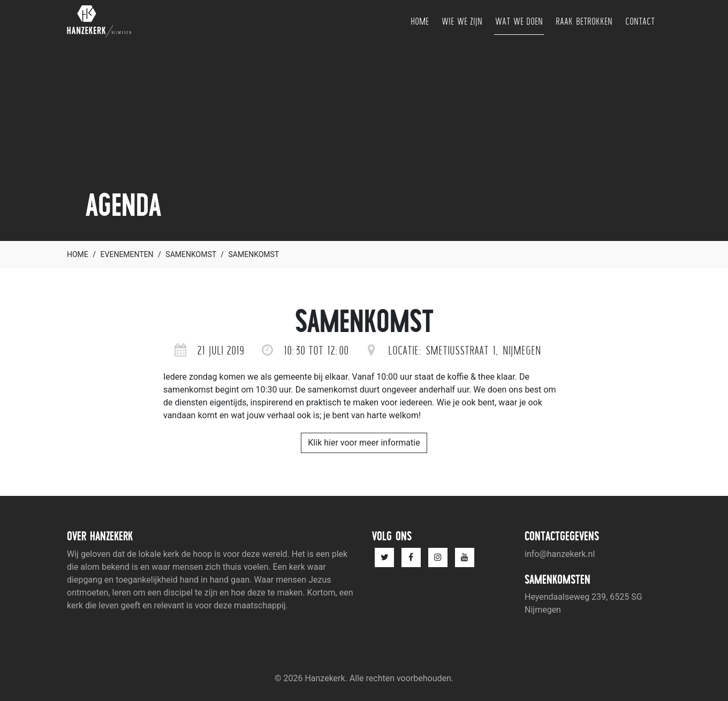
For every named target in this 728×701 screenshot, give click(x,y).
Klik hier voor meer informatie (364, 443)
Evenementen (127, 254)
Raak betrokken (584, 21)
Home (420, 21)
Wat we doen (519, 21)
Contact (640, 21)
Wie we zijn (462, 21)
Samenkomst (191, 254)
